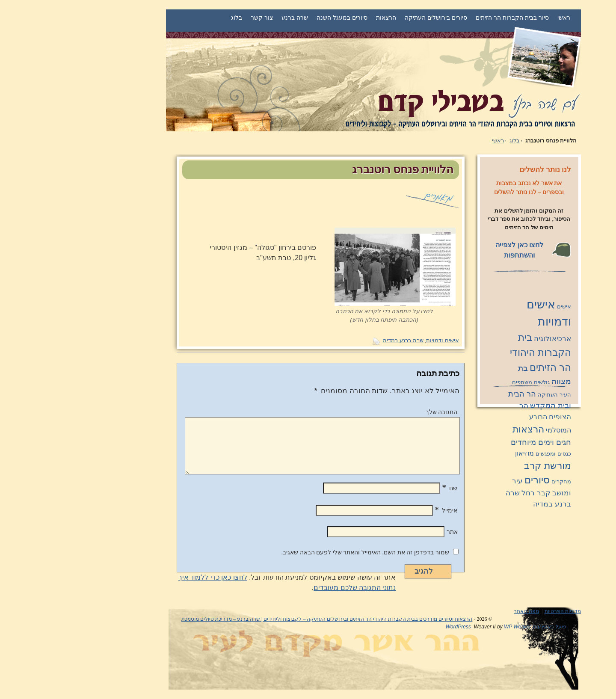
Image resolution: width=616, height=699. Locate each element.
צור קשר (196, 18)
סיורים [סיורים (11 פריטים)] (472, 480)
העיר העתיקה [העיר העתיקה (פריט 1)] (489, 395)
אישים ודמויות (377, 341)
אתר (387, 532)
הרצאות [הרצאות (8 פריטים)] (463, 429)
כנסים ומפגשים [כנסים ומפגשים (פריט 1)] (488, 454)
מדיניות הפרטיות (497, 611)
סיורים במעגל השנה (277, 18)
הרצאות (321, 18)
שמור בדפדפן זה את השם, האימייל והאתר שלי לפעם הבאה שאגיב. (299, 552)
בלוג (171, 18)
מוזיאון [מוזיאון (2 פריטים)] (459, 453)
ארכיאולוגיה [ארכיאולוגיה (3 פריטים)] (487, 338)
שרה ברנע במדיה (338, 341)
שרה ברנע (229, 18)
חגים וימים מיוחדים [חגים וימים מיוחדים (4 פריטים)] (475, 442)
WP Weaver (452, 627)
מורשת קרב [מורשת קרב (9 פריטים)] (482, 466)
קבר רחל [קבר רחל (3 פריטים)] (471, 493)
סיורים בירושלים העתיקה (370, 18)
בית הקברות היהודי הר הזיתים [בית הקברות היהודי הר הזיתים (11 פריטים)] (475, 352)
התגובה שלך (376, 412)
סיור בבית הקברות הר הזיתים (447, 18)
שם (385, 488)
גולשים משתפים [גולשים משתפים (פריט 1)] (465, 382)
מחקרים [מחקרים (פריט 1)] (496, 481)
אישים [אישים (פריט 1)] (499, 307)
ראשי (498, 18)
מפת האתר (461, 611)
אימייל (381, 510)
